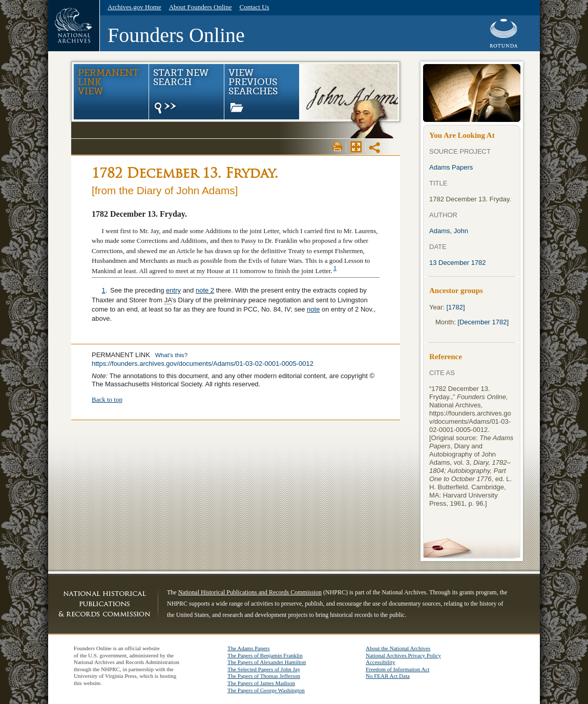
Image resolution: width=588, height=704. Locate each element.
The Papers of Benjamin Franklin (265, 655)
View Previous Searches (253, 90)
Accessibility (380, 662)
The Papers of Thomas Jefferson (264, 676)
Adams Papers (451, 167)
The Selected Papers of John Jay (264, 669)
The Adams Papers (248, 648)
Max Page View (356, 147)
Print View (338, 146)
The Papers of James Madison (261, 683)
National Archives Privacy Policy (403, 655)
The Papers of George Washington (266, 690)
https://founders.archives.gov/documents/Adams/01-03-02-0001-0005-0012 (203, 364)
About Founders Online (201, 7)
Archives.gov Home (134, 7)
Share (375, 148)
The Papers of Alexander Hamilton (267, 662)
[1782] (456, 307)
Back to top (107, 399)
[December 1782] (483, 322)
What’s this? (171, 355)
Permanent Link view (108, 82)
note (313, 309)
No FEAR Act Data (388, 676)
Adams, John (449, 231)
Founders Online (176, 35)
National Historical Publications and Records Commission (250, 592)
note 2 (205, 290)
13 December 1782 (458, 263)
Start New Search (181, 92)
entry (173, 290)
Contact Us (254, 7)
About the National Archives (398, 648)
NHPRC (104, 604)
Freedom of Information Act (397, 669)
